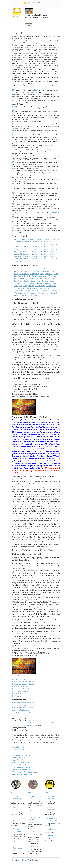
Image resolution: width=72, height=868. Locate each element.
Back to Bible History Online (22, 712)
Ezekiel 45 (44, 259)
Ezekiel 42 (18, 259)
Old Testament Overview (52, 798)
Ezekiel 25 (44, 249)
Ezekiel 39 (36, 256)
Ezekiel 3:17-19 (17, 307)
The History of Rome (35, 818)
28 (13, 179)
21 (13, 145)
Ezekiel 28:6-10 (18, 330)
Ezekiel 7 (19, 242)
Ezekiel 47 (18, 261)
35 (13, 213)
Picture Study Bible (18, 819)
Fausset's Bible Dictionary (22, 770)
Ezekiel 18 (27, 247)
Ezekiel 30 (44, 252)
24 (13, 162)
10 (13, 90)
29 (13, 183)
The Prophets (17, 694)
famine (27, 186)
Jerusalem (42, 228)
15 (13, 115)
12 (13, 101)
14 (13, 111)
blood (46, 131)
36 (13, 217)
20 (13, 139)
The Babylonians (36, 847)
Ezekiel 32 (18, 254)
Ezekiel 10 (44, 242)
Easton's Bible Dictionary (21, 765)
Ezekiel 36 (53, 254)
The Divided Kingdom (20, 679)
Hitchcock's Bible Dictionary (22, 775)
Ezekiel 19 (36, 247)
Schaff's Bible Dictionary (21, 767)
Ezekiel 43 (27, 259)
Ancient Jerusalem (17, 808)
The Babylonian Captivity (21, 689)
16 (13, 122)
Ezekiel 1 (17, 240)
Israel (37, 124)
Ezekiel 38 (27, 256)
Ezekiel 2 (25, 240)
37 (13, 223)
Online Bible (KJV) (19, 758)
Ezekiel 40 (44, 256)
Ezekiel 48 (27, 261)
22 (13, 150)
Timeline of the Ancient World (22, 708)
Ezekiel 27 (18, 252)
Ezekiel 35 (44, 254)
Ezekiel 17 (18, 247)
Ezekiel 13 (27, 244)
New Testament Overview (52, 808)
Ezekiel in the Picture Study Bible (24, 705)
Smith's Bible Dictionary (21, 762)
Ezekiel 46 (53, 259)
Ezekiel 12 (18, 244)
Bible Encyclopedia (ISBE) (22, 755)
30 (13, 188)
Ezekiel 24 (36, 249)
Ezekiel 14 (36, 244)
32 (13, 199)
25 (13, 166)
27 (13, 175)
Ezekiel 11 (53, 242)
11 (13, 94)
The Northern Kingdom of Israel (23, 682)
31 (13, 193)
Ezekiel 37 (18, 256)
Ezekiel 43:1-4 (17, 355)
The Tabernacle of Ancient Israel (36, 833)
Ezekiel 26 (53, 249)
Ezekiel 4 (41, 240)
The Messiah (16, 696)
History (48, 792)
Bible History (22, 860)
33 (13, 204)
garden (54, 213)
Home (14, 792)
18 (13, 131)
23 (13, 156)
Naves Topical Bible (19, 760)
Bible (30, 792)
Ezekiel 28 (27, 252)
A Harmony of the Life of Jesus (53, 819)
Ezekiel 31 (53, 252)
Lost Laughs (51, 829)
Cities (15, 842)
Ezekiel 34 (36, 254)
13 (13, 107)
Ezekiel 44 (36, 259)
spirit (47, 171)
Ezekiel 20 (44, 247)
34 (13, 208)
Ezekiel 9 (35, 242)
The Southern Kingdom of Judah (23, 684)
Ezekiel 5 (49, 240)
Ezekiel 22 (18, 249)
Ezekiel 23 (27, 249)
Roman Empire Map (35, 798)
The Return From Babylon (21, 691)
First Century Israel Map (18, 830)
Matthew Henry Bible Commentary (25, 772)
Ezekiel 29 (36, 252)
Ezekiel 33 (27, 254)
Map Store (50, 836)
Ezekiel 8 (27, 242)
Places (32, 811)
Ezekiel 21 (53, 247)
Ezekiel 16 (53, 244)
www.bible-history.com (35, 723)
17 (13, 124)
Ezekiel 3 (33, 240)
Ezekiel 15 (44, 244)
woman (17, 128)
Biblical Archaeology (17, 798)
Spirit (24, 175)
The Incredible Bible (18, 849)
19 (13, 135)
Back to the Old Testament (21, 710)
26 (13, 171)
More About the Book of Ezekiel (23, 703)
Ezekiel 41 (53, 256)
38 (13, 228)
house (37, 90)
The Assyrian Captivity (20, 686)
